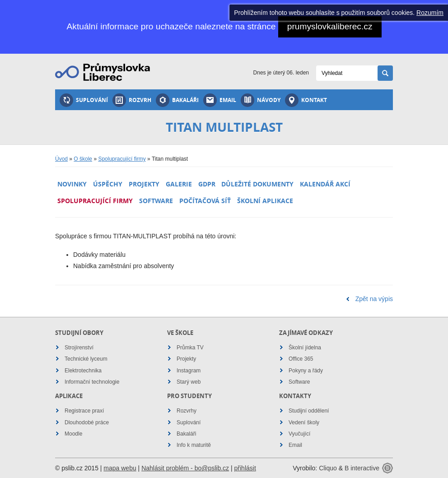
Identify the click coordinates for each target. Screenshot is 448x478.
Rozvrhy (187, 411)
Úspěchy (108, 184)
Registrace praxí (84, 411)
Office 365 (301, 359)
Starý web (189, 382)
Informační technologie (92, 382)
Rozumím (430, 13)
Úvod (61, 159)
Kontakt (306, 100)
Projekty (144, 184)
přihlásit (245, 468)
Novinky (72, 184)
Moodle (73, 434)
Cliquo (328, 468)
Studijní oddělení (309, 411)
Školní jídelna (305, 348)
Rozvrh (132, 100)
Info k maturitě (194, 445)
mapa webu (120, 468)
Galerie (179, 184)
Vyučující (299, 434)
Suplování (84, 100)
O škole (83, 159)
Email (220, 100)
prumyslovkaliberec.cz (330, 26)
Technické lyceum (86, 359)
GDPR (207, 184)
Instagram (189, 371)
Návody (261, 100)
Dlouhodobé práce (87, 422)
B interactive (362, 468)
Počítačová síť (205, 201)
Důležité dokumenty (257, 184)
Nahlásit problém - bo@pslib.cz (185, 468)
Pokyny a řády (306, 371)
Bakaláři (177, 100)
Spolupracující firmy (122, 159)
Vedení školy (304, 422)
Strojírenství (79, 348)
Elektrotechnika (83, 371)
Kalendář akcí (325, 184)
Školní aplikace (265, 201)
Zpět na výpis (374, 299)
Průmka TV (190, 348)
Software (156, 201)
